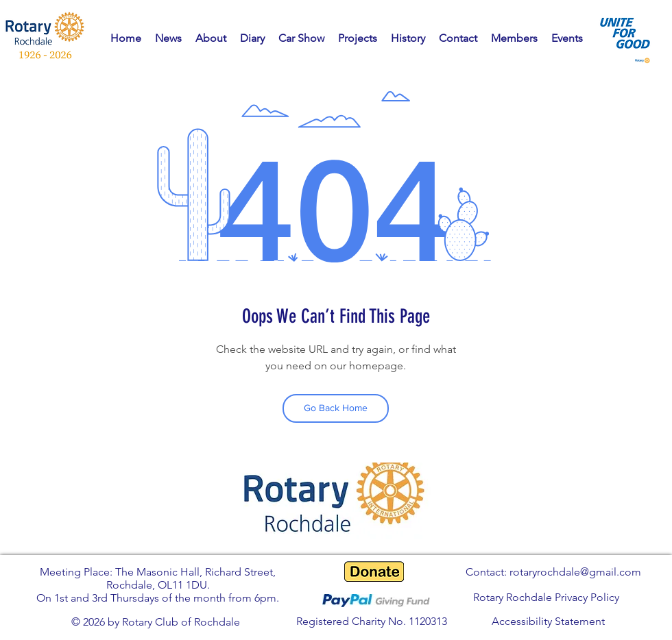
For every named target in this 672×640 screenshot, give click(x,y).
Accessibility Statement (548, 621)
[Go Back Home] (336, 408)
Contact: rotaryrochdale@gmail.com (553, 572)
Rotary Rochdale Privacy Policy (546, 597)
